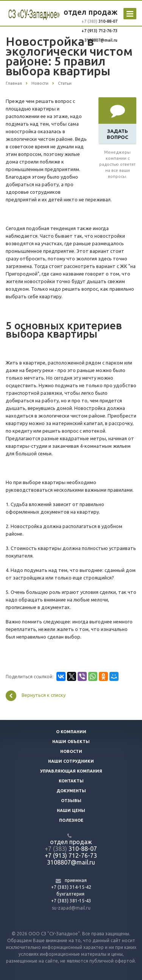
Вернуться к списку (36, 696)
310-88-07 (107, 21)
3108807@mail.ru (101, 40)
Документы (71, 791)
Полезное (71, 820)
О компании (71, 732)
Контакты (71, 781)
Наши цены (71, 810)
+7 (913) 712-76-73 (99, 31)
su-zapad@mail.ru (71, 908)
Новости (71, 751)
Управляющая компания (71, 771)
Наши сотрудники (71, 761)
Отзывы (71, 801)
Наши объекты (71, 742)
